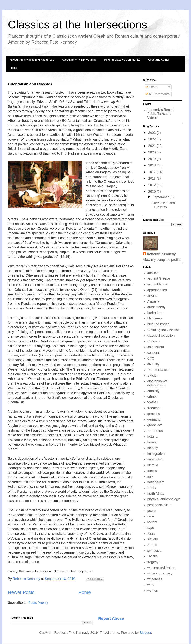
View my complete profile (162, 260)
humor (152, 442)
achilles (153, 273)
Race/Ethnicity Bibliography (79, 60)
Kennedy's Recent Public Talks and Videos (161, 114)
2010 (152, 192)
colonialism (156, 347)
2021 (152, 146)
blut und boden (158, 324)
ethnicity (154, 391)
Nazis (152, 488)
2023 (152, 133)
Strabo (152, 545)
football (153, 402)
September (161, 197)
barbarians (155, 313)
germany (154, 419)
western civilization (161, 568)
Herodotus (155, 431)
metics (152, 471)
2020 (152, 152)
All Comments (158, 94)
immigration (156, 454)
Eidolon (153, 375)
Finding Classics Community (122, 60)
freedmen (154, 408)
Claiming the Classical (164, 330)
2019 (152, 159)
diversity (154, 364)
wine (151, 585)
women (153, 591)
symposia (154, 551)
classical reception (161, 336)
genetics (154, 414)
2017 (152, 172)
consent (153, 353)
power (152, 511)
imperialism (156, 459)
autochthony (156, 307)
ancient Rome (158, 284)
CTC (151, 358)
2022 (152, 139)
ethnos (152, 397)
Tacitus (153, 556)
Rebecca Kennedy (161, 254)
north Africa (156, 494)
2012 (152, 185)
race (151, 516)
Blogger (145, 633)
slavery (153, 539)
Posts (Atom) (38, 603)
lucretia (153, 465)
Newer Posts (21, 592)
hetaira (152, 437)
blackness (155, 318)
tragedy (153, 562)
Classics (154, 341)
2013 (152, 179)
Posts (151, 87)
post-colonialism (159, 505)
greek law (155, 425)
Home (14, 68)
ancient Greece (159, 278)
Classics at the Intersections (78, 25)
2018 (152, 165)
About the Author (159, 60)
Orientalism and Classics (30, 84)
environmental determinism (158, 383)
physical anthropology (164, 499)
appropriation (157, 290)
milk (150, 476)
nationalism (156, 482)
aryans (152, 296)
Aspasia (153, 301)
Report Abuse (111, 618)
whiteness (155, 579)
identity (153, 448)
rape (151, 528)
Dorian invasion (159, 370)
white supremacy (160, 573)
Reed (151, 533)
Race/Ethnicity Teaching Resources (32, 60)
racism (152, 522)
